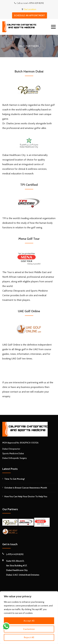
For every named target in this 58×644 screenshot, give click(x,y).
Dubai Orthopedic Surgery (15, 458)
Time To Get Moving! (15, 479)
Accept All (29, 621)
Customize (29, 629)
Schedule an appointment (30, 15)
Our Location (30, 9)
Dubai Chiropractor (11, 449)
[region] (29, 618)
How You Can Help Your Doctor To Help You (26, 496)
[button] (53, 27)
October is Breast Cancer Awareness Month (26, 488)
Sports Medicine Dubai (13, 453)
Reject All (29, 637)
